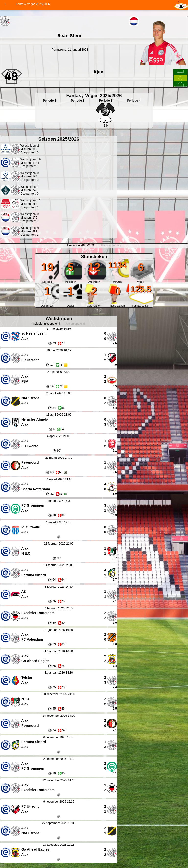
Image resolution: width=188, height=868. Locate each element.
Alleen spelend (76, 324)
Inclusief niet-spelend (46, 324)
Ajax (98, 72)
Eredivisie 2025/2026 (81, 245)
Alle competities (111, 245)
